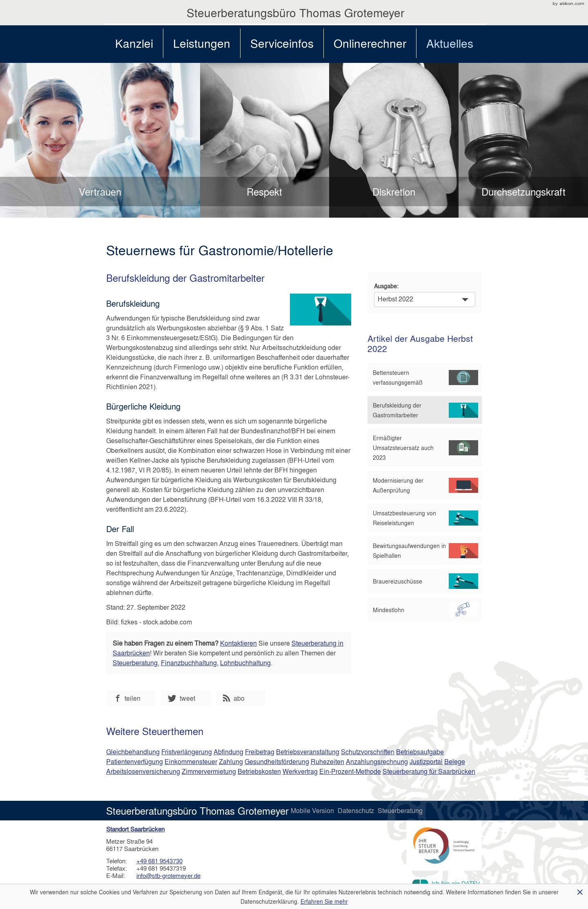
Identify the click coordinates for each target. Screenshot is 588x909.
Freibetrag (260, 752)
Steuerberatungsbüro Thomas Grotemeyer (295, 12)
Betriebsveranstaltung (308, 752)
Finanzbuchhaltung (189, 663)
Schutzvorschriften (368, 752)
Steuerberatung (135, 663)
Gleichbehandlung (133, 752)
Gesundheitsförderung (277, 761)
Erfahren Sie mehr (324, 901)
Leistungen (202, 43)
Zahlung (231, 761)
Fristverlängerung (187, 752)
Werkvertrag (300, 771)
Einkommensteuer (191, 761)
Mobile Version (313, 810)
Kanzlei (134, 43)
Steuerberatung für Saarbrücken (429, 771)
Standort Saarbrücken (135, 829)
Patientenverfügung (135, 761)
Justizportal (426, 761)
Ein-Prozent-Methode (350, 771)
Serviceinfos (282, 43)
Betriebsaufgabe (420, 752)
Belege (455, 761)
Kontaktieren (238, 643)
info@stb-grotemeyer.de (168, 876)
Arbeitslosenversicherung (143, 771)
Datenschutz (357, 810)
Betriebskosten (259, 771)
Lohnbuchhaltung (245, 663)
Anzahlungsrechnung (377, 761)
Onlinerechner (370, 43)
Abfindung (228, 752)
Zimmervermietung (209, 771)
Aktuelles (450, 43)
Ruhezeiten (327, 761)
